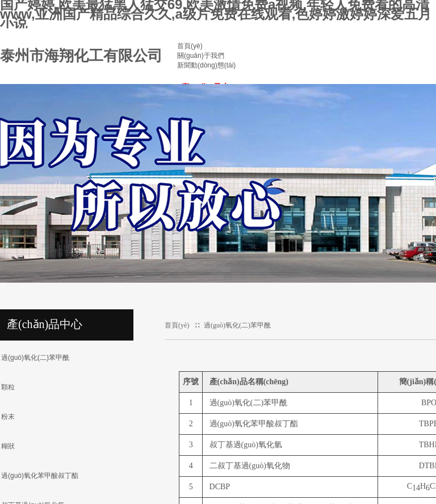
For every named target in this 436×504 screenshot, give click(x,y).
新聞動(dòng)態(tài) (206, 65)
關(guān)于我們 (201, 56)
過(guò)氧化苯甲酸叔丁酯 (254, 424)
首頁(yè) (190, 46)
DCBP (220, 487)
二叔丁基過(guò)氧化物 (250, 466)
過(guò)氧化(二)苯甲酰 (237, 325)
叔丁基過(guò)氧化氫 (246, 445)
